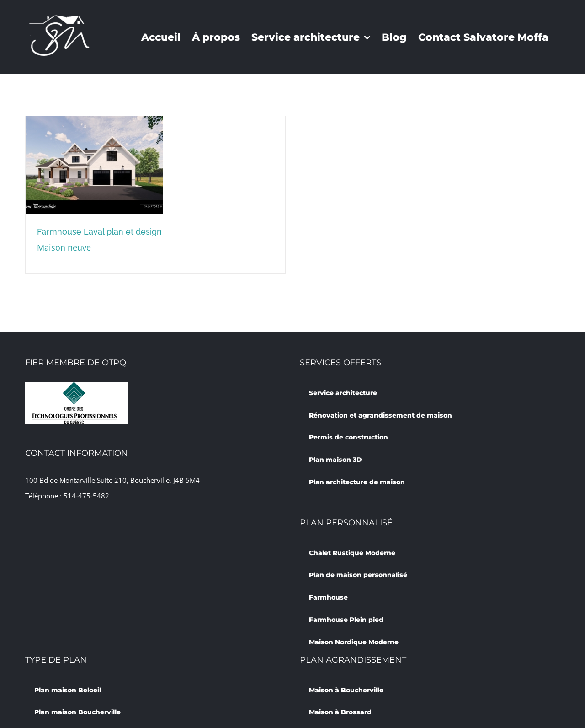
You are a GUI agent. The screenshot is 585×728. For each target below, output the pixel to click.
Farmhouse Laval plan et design (99, 232)
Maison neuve (64, 247)
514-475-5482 (86, 496)
